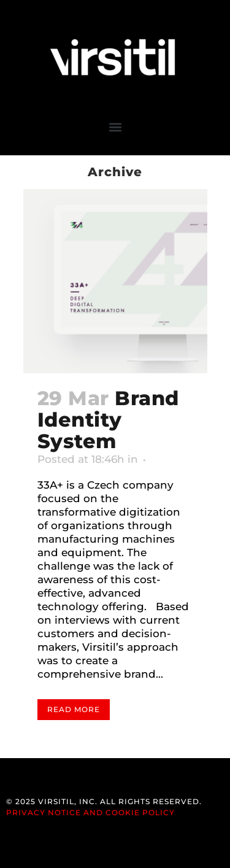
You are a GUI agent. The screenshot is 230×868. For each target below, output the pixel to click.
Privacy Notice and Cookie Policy (90, 812)
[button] (115, 127)
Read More (74, 709)
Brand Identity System (108, 420)
